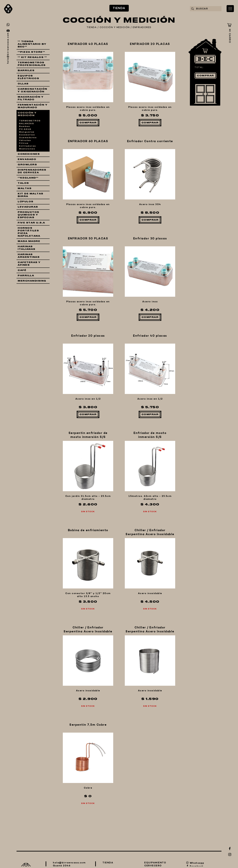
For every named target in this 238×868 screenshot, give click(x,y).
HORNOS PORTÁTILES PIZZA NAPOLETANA (29, 232)
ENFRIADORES (142, 28)
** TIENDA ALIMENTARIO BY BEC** (32, 44)
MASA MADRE (29, 241)
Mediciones (27, 149)
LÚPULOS (26, 202)
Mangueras (27, 132)
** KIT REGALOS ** (32, 57)
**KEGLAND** (28, 178)
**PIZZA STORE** (31, 52)
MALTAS (25, 188)
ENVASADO (27, 159)
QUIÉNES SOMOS (85, 708)
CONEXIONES (29, 154)
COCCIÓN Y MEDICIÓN (115, 28)
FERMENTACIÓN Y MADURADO (33, 106)
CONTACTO (64, 725)
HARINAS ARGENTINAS (29, 256)
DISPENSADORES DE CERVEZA (32, 171)
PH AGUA (25, 129)
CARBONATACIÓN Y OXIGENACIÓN (32, 90)
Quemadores (28, 138)
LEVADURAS (28, 207)
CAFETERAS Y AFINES (29, 264)
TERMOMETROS (30, 121)
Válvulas (25, 141)
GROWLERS (27, 165)
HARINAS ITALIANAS (27, 248)
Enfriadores (27, 146)
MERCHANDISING (32, 281)
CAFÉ (22, 270)
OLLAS (23, 84)
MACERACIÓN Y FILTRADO (31, 98)
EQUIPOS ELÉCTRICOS (28, 77)
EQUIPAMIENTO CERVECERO (80, 685)
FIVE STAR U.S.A (31, 223)
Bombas (24, 126)
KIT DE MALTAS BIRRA (30, 195)
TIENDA (49, 661)
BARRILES (26, 71)
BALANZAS (26, 124)
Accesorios (27, 135)
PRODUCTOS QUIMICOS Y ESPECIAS (28, 215)
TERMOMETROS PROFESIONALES (32, 64)
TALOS (23, 183)
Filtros (24, 143)
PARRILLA (26, 276)
